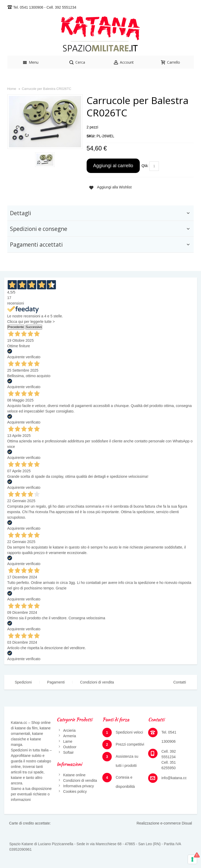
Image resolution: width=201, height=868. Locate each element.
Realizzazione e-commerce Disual (164, 823)
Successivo (34, 327)
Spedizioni (23, 682)
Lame (68, 741)
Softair (68, 752)
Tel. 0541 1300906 (28, 7)
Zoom (45, 122)
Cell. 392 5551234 (62, 7)
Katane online (74, 775)
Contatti (180, 682)
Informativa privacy (78, 786)
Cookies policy (75, 791)
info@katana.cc (174, 778)
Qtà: (145, 166)
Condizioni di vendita (97, 682)
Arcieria (69, 730)
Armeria (69, 736)
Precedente (16, 327)
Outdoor (70, 747)
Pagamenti (56, 682)
